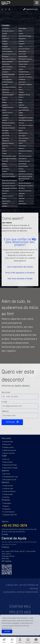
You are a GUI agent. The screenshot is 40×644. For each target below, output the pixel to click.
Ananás (21, 34)
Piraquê (4, 154)
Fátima (21, 90)
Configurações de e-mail (10, 477)
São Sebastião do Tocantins (10, 188)
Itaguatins (5, 105)
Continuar (12, 422)
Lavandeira (5, 115)
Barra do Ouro (22, 54)
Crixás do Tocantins (8, 82)
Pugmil (4, 164)
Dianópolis (5, 85)
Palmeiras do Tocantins (9, 128)
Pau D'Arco (5, 146)
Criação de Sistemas (9, 491)
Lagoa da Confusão (24, 110)
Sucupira (5, 193)
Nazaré (21, 131)
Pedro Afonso (22, 146)
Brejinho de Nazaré (7, 62)
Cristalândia (22, 79)
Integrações (6, 509)
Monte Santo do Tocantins (26, 125)
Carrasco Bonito (7, 69)
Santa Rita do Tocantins (9, 176)
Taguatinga (22, 193)
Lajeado (21, 113)
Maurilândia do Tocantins (25, 120)
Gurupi (20, 100)
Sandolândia (22, 171)
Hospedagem (7, 503)
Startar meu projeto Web (20, 609)
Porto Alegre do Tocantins (9, 159)
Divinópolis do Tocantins (25, 85)
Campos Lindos (23, 64)
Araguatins (22, 44)
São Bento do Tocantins (9, 183)
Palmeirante (6, 141)
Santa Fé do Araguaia (8, 174)
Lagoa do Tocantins (7, 113)
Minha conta (6, 444)
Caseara (21, 69)
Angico (4, 36)
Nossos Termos (7, 628)
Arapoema (5, 46)
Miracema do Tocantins (9, 123)
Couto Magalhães (7, 79)
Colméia (4, 151)
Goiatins (21, 97)
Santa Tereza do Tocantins (9, 181)
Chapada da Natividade (8, 74)
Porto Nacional (23, 159)
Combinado (5, 77)
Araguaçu (5, 41)
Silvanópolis (5, 191)
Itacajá (20, 102)
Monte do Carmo (7, 125)
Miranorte (21, 123)
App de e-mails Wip (8, 453)
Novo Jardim (6, 138)
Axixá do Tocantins (7, 51)
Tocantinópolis (6, 201)
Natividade (5, 131)
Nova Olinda (5, 133)
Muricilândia (22, 128)
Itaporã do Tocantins (8, 108)
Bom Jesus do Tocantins (9, 59)
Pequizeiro (21, 148)
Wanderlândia (22, 204)
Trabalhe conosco (8, 447)
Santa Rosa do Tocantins (25, 176)
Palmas (4, 198)
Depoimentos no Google (10, 468)
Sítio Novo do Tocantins (25, 191)
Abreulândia (5, 28)
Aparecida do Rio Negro (25, 36)
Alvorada (5, 34)
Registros (5, 506)
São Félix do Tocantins (25, 183)
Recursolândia (23, 164)
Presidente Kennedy (24, 161)
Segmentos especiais (9, 450)
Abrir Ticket (6, 474)
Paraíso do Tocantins (8, 143)
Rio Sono (21, 169)
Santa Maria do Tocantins (25, 174)
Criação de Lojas (8, 489)
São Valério (22, 188)
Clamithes (6, 497)
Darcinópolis (22, 82)
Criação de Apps (8, 494)
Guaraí (4, 100)
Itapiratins (21, 105)
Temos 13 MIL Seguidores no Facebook (20, 273)
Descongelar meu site (9, 480)
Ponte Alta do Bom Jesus (9, 156)
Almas (20, 31)
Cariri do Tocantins (7, 67)
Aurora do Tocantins (24, 49)
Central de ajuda (8, 442)
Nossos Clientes (7, 462)
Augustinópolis (6, 49)
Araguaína (21, 41)
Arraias (21, 46)
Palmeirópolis (22, 141)
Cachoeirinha (6, 64)
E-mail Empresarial (8, 512)
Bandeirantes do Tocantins (9, 54)
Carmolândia (22, 67)
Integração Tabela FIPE (9, 515)
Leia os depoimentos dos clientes (20, 267)
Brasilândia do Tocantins (25, 59)
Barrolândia (5, 56)
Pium (20, 154)
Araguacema (22, 39)
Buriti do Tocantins (24, 62)
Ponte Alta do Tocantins (25, 156)
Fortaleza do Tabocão (24, 95)
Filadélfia (21, 92)
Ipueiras (4, 102)
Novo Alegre (22, 136)
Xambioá (5, 206)
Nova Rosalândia (23, 133)
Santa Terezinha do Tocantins (24, 179)
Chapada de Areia (23, 72)
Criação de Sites (8, 486)
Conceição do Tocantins (25, 77)
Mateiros (5, 120)
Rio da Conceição (23, 166)
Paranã (21, 143)
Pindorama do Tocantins (25, 151)
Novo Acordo (6, 136)
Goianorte (5, 97)
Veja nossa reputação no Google (20, 278)
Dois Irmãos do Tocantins (9, 87)
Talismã (21, 196)
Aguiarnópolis (22, 28)
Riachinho (5, 166)
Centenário (5, 72)
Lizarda (21, 115)
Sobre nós (6, 459)
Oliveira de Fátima (24, 138)
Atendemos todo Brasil (9, 465)
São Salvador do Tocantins (26, 186)
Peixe (4, 148)
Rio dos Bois (6, 169)
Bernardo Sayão (23, 56)
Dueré (20, 87)
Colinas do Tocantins (24, 74)
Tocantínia (21, 198)
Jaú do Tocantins (23, 108)
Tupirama (21, 201)
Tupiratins (5, 204)
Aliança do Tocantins (8, 31)
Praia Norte (5, 161)
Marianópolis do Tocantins (26, 118)
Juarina (4, 110)
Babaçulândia (22, 51)
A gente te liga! (31, 9)
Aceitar (7, 631)
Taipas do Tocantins (8, 196)
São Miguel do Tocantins (9, 186)
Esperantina (6, 90)
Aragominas (5, 39)
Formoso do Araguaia (8, 95)
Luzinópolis (5, 118)
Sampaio (5, 171)
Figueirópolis (6, 92)
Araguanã (5, 44)
